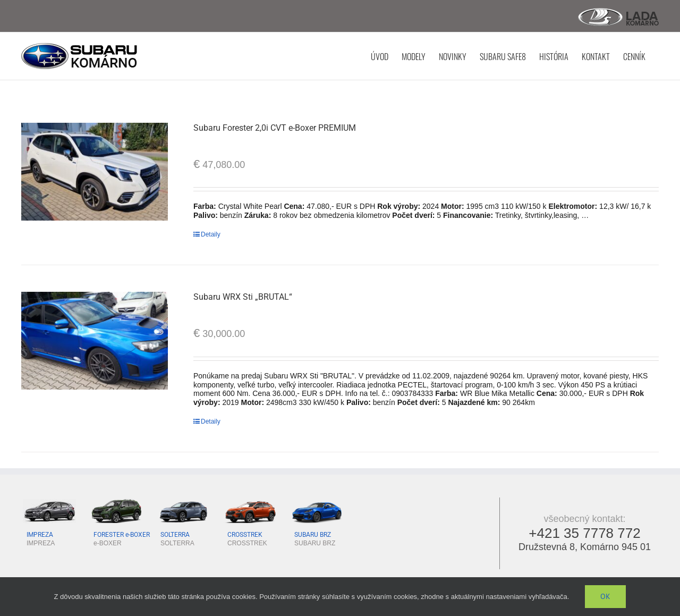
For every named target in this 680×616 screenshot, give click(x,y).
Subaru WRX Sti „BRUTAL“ (243, 296)
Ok (605, 596)
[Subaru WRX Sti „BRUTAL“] (95, 340)
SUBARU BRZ (313, 534)
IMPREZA (40, 534)
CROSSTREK (245, 534)
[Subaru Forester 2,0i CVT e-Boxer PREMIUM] (95, 171)
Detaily (211, 234)
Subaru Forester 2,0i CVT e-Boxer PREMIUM (275, 127)
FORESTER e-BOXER (122, 534)
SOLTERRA (175, 534)
